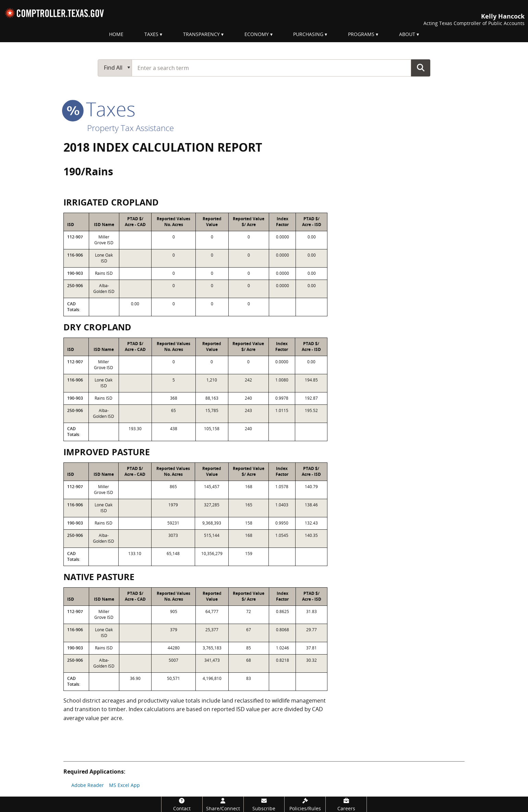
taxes (99, 109)
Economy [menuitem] (257, 34)
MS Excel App (124, 785)
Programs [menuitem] (361, 34)
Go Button (421, 68)
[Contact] (182, 804)
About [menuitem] (407, 34)
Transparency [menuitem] (201, 34)
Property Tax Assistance (130, 128)
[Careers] (346, 804)
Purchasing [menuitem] (308, 34)
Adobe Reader (88, 785)
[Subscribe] (264, 804)
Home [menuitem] (116, 34)
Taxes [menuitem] (151, 34)
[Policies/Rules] (305, 804)
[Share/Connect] (223, 804)
